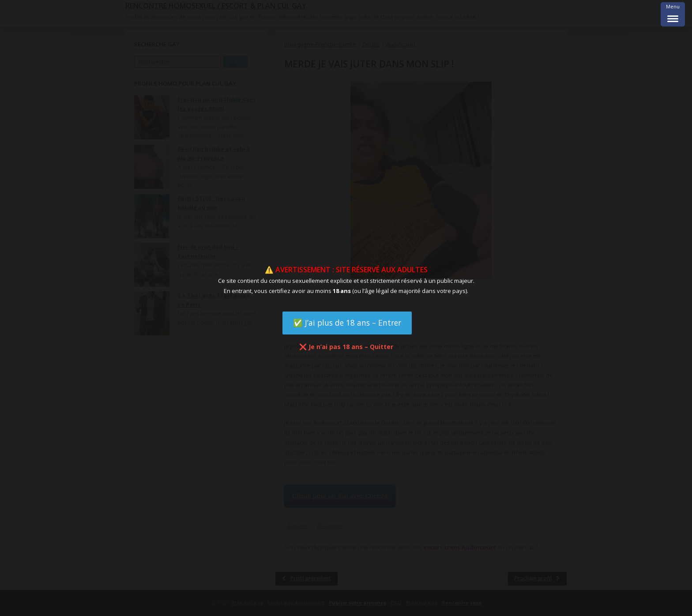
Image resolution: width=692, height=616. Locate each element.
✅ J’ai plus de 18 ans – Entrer (347, 323)
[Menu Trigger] (673, 14)
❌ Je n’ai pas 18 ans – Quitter (346, 347)
